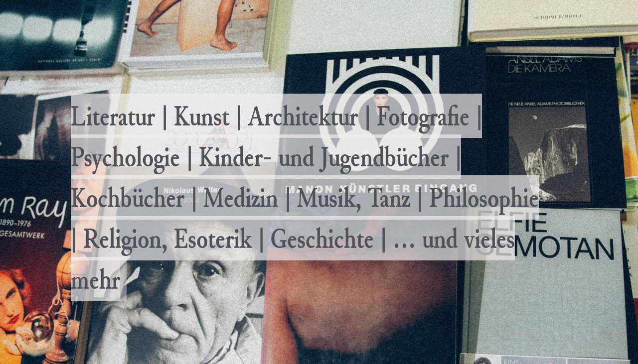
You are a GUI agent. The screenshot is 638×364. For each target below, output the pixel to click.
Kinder (231, 157)
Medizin (241, 197)
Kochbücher (128, 197)
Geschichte (322, 238)
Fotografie (423, 116)
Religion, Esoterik (167, 238)
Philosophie (484, 197)
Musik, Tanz (354, 197)
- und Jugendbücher (356, 157)
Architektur (303, 116)
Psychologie (125, 157)
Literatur (113, 116)
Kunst (202, 116)
